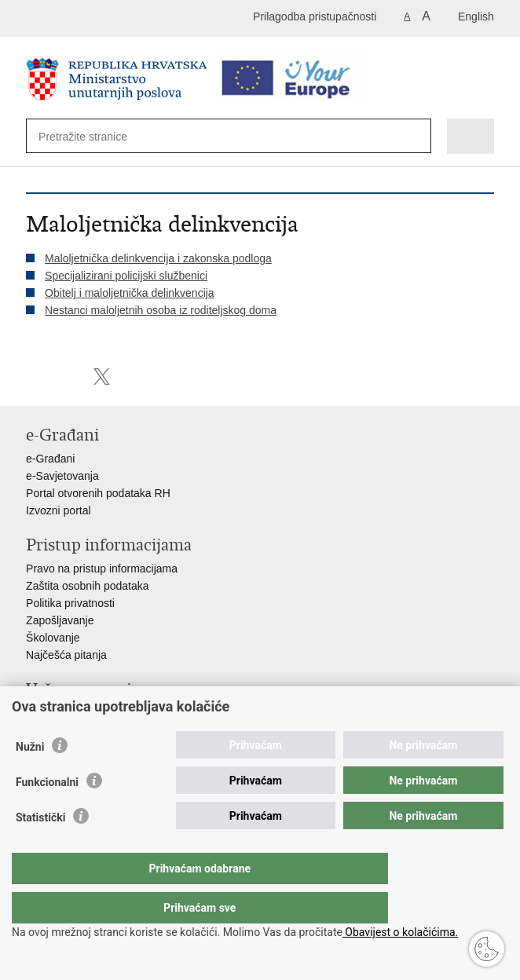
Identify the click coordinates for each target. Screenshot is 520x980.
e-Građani (50, 459)
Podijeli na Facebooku (68, 377)
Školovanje (53, 638)
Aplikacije (49, 713)
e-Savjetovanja (62, 476)
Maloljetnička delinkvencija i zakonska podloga (158, 258)
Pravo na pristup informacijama (102, 569)
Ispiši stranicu (34, 377)
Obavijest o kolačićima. (400, 932)
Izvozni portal (58, 510)
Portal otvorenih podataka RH (98, 493)
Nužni (30, 778)
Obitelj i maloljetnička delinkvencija (130, 293)
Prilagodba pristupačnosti (315, 16)
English (476, 16)
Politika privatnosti (70, 603)
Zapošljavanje (60, 620)
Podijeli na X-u (102, 377)
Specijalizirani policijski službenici (126, 276)
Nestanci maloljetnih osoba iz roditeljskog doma (161, 310)
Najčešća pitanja (66, 655)
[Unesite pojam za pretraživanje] (95, 136)
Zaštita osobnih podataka (87, 586)
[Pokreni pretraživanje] (411, 137)
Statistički (40, 849)
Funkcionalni (47, 814)
